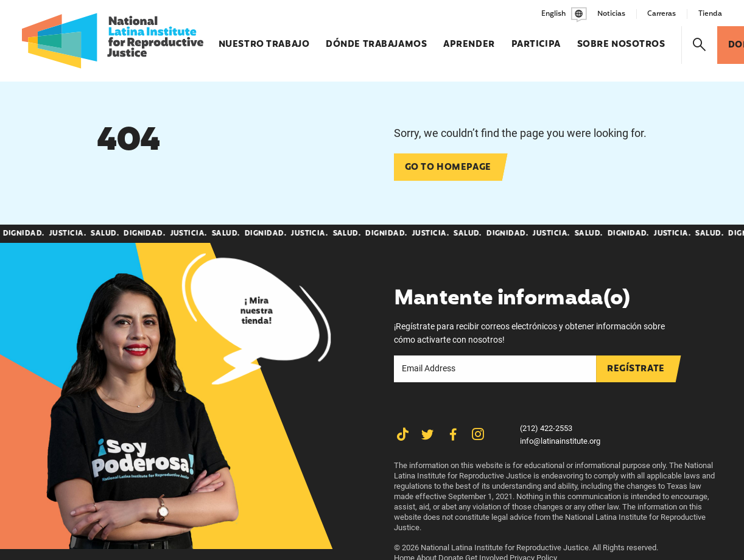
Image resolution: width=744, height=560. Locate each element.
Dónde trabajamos (376, 39)
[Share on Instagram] (478, 435)
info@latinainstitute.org (560, 441)
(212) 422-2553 (546, 428)
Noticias (611, 14)
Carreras (662, 14)
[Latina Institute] (113, 41)
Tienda (710, 14)
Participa (536, 39)
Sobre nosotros (621, 39)
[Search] (700, 45)
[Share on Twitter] (428, 435)
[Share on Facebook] (453, 435)
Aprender (469, 39)
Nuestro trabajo (264, 39)
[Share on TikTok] (403, 435)
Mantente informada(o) (512, 299)
